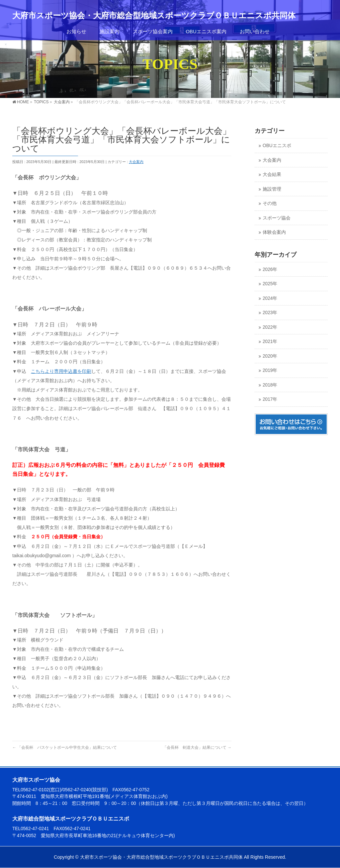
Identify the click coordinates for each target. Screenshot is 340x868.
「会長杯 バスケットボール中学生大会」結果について (65, 747)
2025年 (270, 284)
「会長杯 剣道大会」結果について (197, 747)
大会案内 (136, 162)
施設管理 (272, 189)
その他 (270, 203)
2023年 (270, 313)
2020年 (270, 356)
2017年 (270, 399)
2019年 (270, 370)
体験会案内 (274, 232)
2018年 (270, 385)
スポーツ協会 (277, 218)
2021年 (270, 342)
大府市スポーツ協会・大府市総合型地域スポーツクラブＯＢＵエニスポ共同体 (154, 16)
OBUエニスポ (277, 146)
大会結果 (272, 174)
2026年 (270, 269)
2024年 (270, 298)
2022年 (270, 327)
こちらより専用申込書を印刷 (61, 371)
